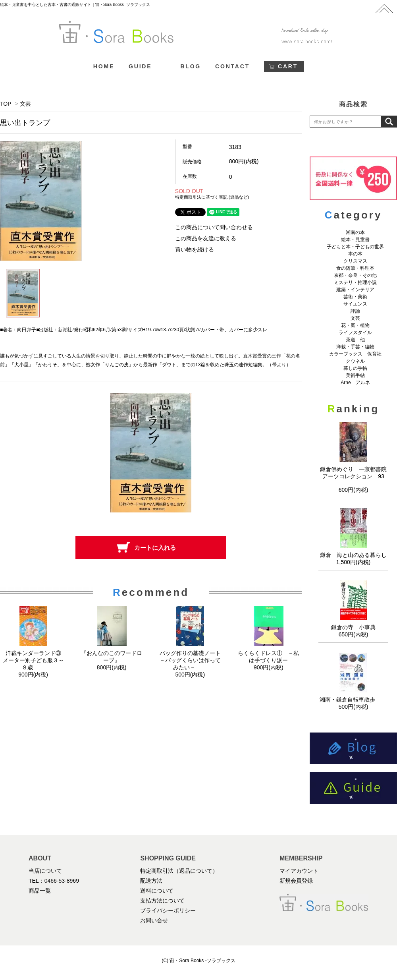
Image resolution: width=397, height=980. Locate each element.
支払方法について (162, 901)
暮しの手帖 (355, 368)
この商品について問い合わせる (214, 227)
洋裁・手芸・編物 (358, 347)
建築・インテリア (355, 290)
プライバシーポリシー (168, 910)
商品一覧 (40, 891)
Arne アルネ (355, 383)
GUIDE (140, 66)
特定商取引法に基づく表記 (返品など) (212, 197)
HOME (104, 66)
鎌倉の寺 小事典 (353, 627)
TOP (6, 104)
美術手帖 (355, 375)
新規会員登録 (296, 881)
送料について (157, 891)
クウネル (355, 361)
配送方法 (151, 881)
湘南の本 (355, 232)
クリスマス (355, 261)
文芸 (25, 104)
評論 (355, 311)
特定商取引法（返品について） (179, 871)
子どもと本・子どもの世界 (355, 247)
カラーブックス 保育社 (355, 354)
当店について (45, 871)
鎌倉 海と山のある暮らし (353, 555)
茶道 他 (355, 340)
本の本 (355, 254)
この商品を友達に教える (206, 238)
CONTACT (232, 66)
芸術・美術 (355, 297)
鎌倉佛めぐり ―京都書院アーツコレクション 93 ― (355, 476)
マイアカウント (299, 871)
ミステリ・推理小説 (355, 282)
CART (288, 66)
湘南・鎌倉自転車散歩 (353, 700)
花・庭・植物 (355, 325)
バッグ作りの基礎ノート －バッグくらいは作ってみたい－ (193, 660)
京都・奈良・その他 (355, 275)
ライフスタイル (355, 332)
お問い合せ (154, 920)
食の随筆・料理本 (355, 268)
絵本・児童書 (355, 240)
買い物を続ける (195, 249)
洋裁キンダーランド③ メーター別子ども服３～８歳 (35, 660)
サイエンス (355, 304)
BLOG (191, 66)
